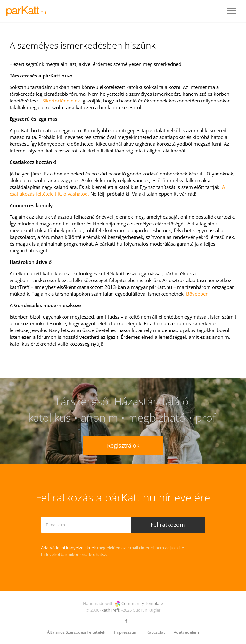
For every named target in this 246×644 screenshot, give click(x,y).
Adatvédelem (186, 632)
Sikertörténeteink (61, 101)
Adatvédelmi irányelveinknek (69, 548)
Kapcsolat (156, 632)
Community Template (142, 603)
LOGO (28, 11)
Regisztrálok (123, 445)
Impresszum (126, 632)
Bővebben (197, 294)
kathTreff (110, 610)
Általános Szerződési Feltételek (76, 632)
